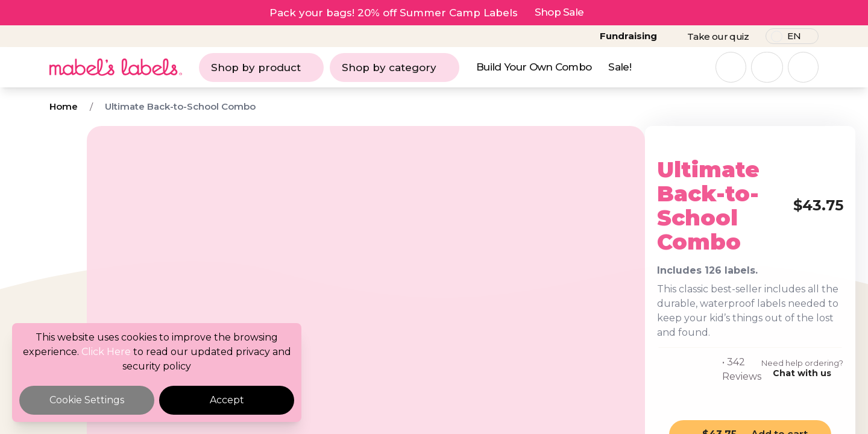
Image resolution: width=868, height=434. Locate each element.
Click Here (106, 352)
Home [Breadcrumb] (64, 106)
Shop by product (261, 68)
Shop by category (395, 68)
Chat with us (728, 330)
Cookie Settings (87, 400)
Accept (227, 400)
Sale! (620, 67)
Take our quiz (718, 36)
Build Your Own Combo (534, 67)
